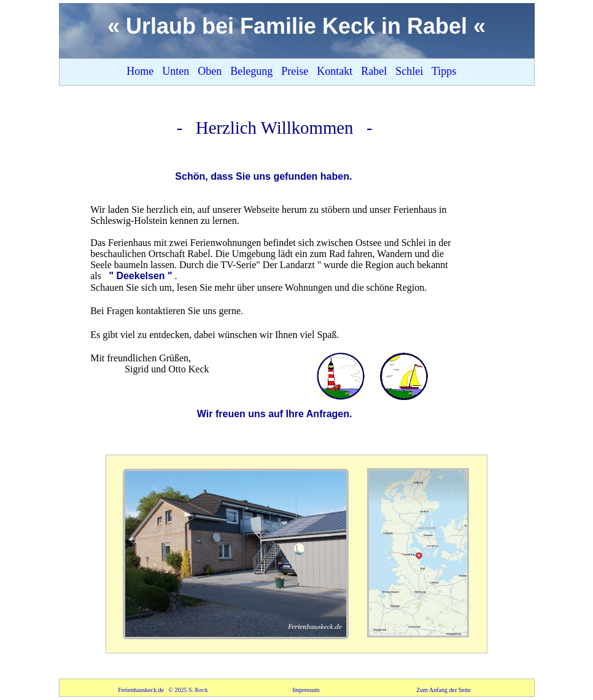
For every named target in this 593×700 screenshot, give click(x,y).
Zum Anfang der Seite (444, 690)
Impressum (307, 690)
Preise (296, 71)
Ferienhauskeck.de (141, 690)
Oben (211, 71)
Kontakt (336, 71)
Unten (176, 71)
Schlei (411, 71)
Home (141, 71)
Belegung (253, 71)
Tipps (445, 71)
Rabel (375, 71)
